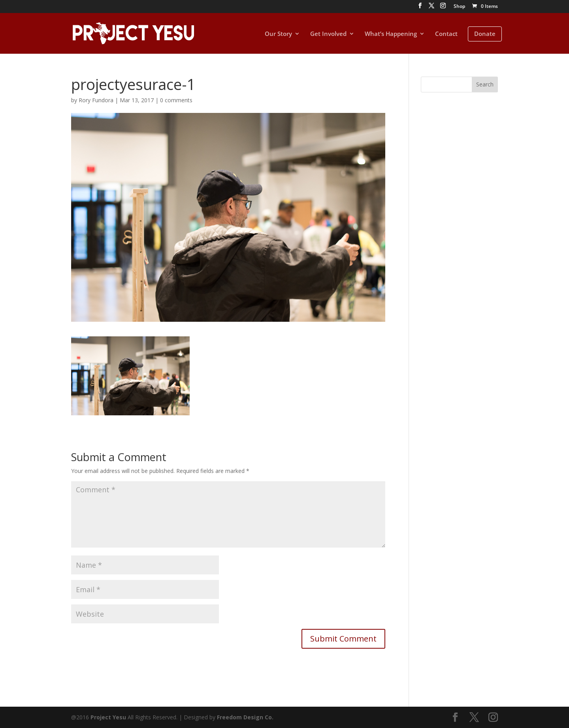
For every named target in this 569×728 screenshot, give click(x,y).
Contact (446, 34)
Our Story (278, 34)
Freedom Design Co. (245, 717)
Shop (459, 7)
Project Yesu (108, 717)
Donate (485, 34)
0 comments (176, 100)
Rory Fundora (96, 100)
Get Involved (328, 34)
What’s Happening (391, 34)
